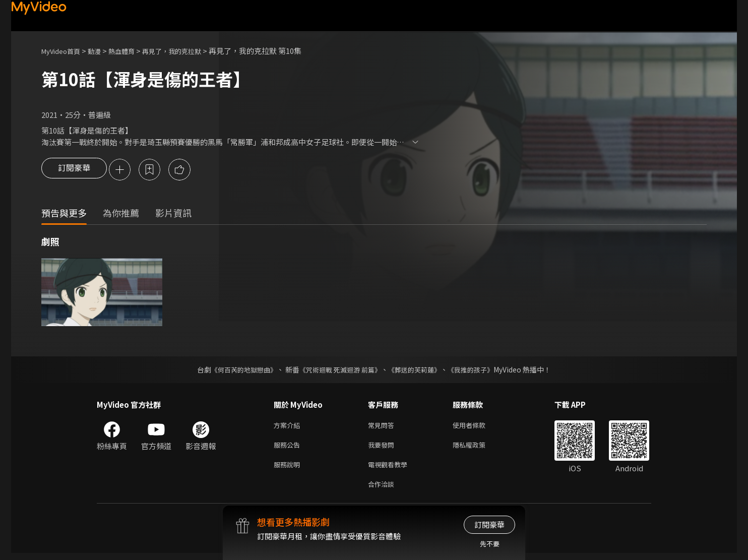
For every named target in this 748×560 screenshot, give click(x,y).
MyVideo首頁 (64, 51)
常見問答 (383, 427)
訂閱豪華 (74, 170)
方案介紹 (289, 427)
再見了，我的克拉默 (189, 51)
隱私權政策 (478, 448)
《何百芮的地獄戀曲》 (237, 370)
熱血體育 (133, 51)
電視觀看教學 (391, 469)
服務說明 (289, 469)
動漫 (102, 51)
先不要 (490, 544)
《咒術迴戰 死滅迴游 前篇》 (339, 370)
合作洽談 (383, 490)
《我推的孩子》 (478, 370)
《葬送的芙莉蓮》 (418, 370)
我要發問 (383, 448)
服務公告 (289, 448)
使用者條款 (478, 427)
